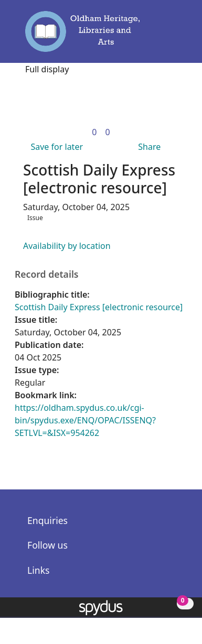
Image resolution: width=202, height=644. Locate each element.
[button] (160, 36)
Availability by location (67, 246)
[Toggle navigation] (175, 36)
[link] (94, 132)
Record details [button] (47, 274)
